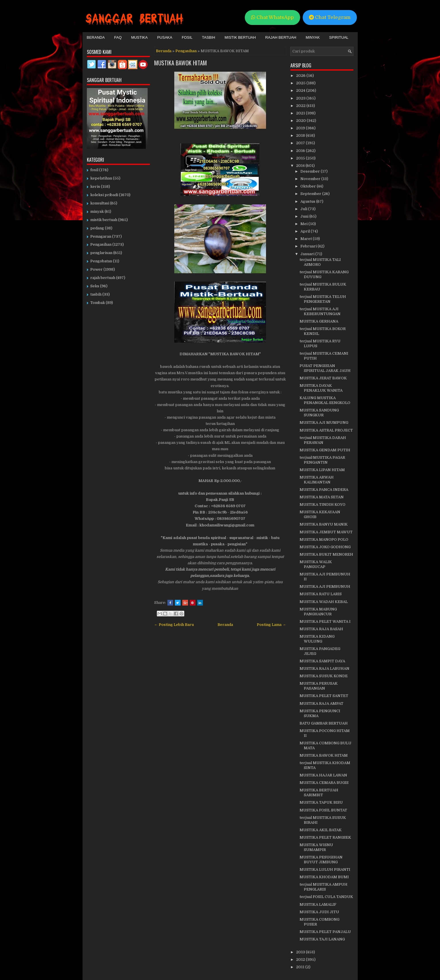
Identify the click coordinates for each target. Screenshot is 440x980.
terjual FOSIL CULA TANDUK (326, 897)
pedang (97, 228)
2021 (301, 113)
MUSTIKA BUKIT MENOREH (326, 554)
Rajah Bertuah (281, 37)
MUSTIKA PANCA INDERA (324, 490)
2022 (301, 106)
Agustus (308, 201)
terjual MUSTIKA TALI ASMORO (320, 262)
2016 (301, 151)
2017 (301, 143)
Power (96, 269)
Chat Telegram (330, 17)
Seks (95, 286)
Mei (304, 224)
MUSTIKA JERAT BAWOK (323, 378)
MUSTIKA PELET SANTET (324, 696)
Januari (308, 254)
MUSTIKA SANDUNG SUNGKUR (319, 413)
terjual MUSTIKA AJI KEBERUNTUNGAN (320, 311)
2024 (301, 90)
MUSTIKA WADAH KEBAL (324, 602)
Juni (305, 216)
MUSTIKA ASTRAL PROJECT (326, 430)
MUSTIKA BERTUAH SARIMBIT (319, 792)
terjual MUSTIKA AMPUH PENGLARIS (323, 887)
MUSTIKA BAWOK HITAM (181, 63)
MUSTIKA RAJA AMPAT (321, 703)
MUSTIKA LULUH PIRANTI (325, 869)
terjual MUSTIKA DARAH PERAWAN (323, 440)
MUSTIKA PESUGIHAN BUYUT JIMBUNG (321, 860)
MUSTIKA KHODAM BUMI (324, 877)
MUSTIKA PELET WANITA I (325, 621)
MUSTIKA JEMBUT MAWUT (326, 532)
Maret (307, 239)
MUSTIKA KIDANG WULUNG (317, 639)
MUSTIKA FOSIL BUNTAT (323, 810)
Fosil (187, 37)
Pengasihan (186, 51)
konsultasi (100, 203)
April (306, 231)
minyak (97, 211)
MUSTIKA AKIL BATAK (321, 830)
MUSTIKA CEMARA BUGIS (324, 783)
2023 (301, 98)
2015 (301, 158)
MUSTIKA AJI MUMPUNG (324, 422)
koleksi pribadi (104, 195)
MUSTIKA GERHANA (319, 321)
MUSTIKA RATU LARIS (321, 594)
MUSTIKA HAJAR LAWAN (323, 775)
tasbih (96, 294)
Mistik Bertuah (240, 37)
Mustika (139, 37)
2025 (301, 83)
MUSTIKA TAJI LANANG (322, 939)
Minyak (313, 37)
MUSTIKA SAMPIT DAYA (322, 661)
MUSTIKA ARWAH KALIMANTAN (317, 480)
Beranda (96, 37)
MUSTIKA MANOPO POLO (324, 539)
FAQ (118, 37)
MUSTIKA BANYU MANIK (324, 524)
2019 (301, 128)
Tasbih (209, 37)
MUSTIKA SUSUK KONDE (324, 676)
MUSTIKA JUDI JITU (319, 912)
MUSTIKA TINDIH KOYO (322, 504)
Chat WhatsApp (272, 17)
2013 (301, 952)
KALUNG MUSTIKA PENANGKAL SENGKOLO (325, 400)
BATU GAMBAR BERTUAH (324, 723)
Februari (309, 246)
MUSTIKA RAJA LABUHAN (324, 668)
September (311, 194)
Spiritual (339, 37)
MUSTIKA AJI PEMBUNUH (325, 586)
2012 (301, 959)
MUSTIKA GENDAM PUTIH (325, 450)
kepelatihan (101, 178)
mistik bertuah (104, 220)
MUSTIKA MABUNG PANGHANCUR (318, 612)
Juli (304, 209)
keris (95, 187)
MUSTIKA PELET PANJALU (325, 932)
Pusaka (165, 37)
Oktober (309, 186)
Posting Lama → (271, 625)
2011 (301, 967)
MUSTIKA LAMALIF (318, 904)
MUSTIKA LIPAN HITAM (322, 470)
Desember (311, 171)
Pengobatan (101, 261)
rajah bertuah (103, 278)
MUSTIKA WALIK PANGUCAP (316, 564)
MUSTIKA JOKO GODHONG (325, 547)
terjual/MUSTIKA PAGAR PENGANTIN (322, 460)
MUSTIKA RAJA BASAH (321, 629)
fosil (94, 170)
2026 (301, 76)
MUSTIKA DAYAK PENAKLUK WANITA (321, 388)
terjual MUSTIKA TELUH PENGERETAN (323, 299)
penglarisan (101, 253)
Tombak (98, 303)
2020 (301, 121)
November (311, 179)
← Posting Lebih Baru (174, 625)
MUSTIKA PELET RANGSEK (325, 837)
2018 (301, 135)
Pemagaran (101, 236)
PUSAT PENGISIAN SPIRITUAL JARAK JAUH (325, 368)
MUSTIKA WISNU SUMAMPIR (316, 847)
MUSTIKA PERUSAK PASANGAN (319, 686)
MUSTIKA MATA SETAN (322, 497)
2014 (301, 166)
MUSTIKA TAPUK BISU (321, 802)
